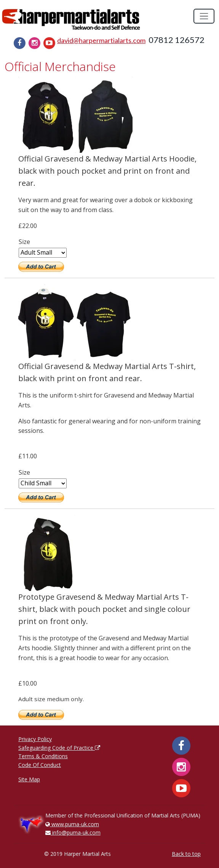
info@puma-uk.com (73, 832)
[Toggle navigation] (204, 16)
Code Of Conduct (40, 765)
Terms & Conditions (43, 756)
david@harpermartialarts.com (101, 40)
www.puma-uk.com (72, 824)
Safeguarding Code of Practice (59, 748)
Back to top (186, 854)
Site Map (29, 779)
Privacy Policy (35, 739)
